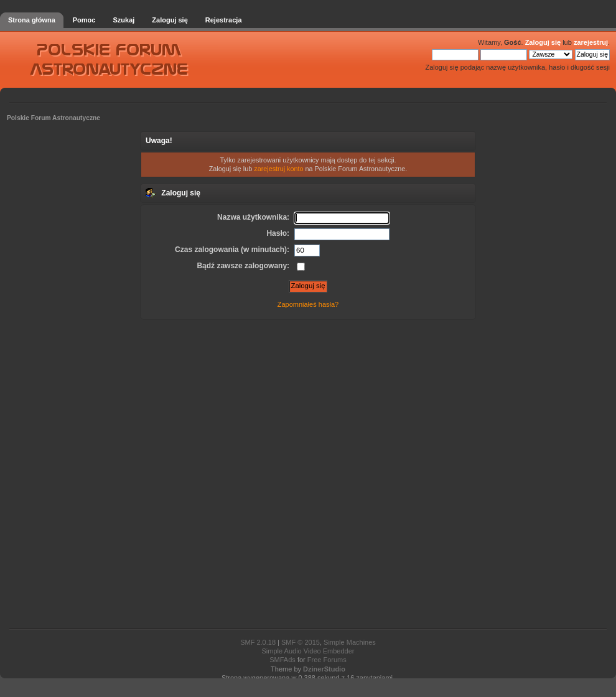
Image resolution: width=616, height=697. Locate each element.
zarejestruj (591, 42)
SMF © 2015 (301, 642)
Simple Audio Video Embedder (308, 651)
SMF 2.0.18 (258, 642)
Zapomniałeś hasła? (308, 304)
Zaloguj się (543, 42)
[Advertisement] (308, 473)
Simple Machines (350, 642)
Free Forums (327, 660)
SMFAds (282, 660)
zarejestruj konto (278, 169)
